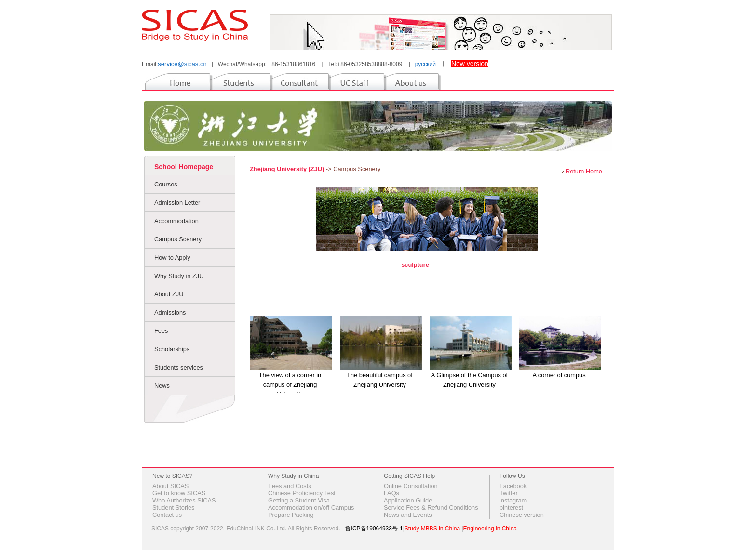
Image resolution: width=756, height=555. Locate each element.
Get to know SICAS (179, 493)
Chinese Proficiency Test (302, 493)
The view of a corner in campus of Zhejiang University (290, 385)
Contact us (167, 515)
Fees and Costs (290, 486)
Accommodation (176, 221)
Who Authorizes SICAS (184, 500)
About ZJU (169, 294)
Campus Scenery (178, 239)
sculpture (415, 265)
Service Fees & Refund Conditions (431, 508)
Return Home (584, 171)
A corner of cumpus (559, 375)
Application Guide (408, 500)
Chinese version (522, 515)
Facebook (513, 486)
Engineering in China (490, 529)
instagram (513, 500)
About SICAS (170, 486)
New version (470, 64)
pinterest (511, 508)
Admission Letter (177, 203)
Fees (161, 331)
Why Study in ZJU (179, 276)
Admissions (170, 312)
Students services (179, 367)
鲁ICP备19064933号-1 (374, 529)
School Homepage (184, 167)
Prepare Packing (291, 515)
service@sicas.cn (182, 64)
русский (425, 64)
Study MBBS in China (432, 529)
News (162, 386)
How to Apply (172, 258)
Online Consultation (411, 486)
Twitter (509, 493)
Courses (166, 184)
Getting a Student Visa (299, 500)
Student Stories (174, 508)
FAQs (391, 493)
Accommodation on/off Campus (311, 508)
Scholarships (172, 349)
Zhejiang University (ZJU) (288, 169)
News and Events (408, 515)
